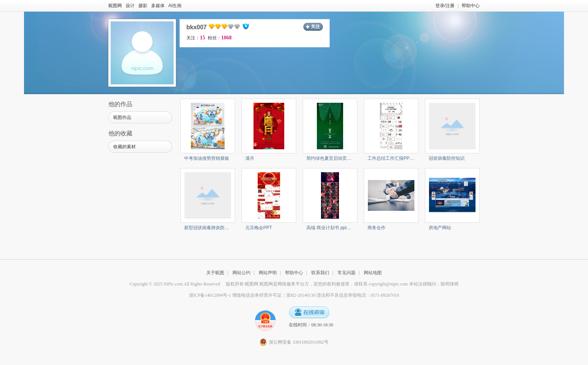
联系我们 (320, 273)
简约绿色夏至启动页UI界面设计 (338, 158)
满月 (250, 158)
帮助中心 (471, 6)
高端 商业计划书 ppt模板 (331, 228)
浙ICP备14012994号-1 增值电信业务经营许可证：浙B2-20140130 (252, 295)
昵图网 (115, 6)
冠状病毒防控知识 (447, 158)
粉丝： (220, 38)
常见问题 (346, 273)
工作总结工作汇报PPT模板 (394, 158)
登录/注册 (445, 6)
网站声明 (268, 273)
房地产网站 (440, 228)
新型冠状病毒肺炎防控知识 (211, 228)
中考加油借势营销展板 (207, 158)
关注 (315, 27)
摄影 (143, 6)
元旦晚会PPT (259, 228)
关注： (196, 38)
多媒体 (158, 6)
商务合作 (376, 228)
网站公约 (241, 273)
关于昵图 (215, 273)
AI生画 (175, 6)
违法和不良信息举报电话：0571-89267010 (358, 295)
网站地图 (373, 273)
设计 (130, 6)
